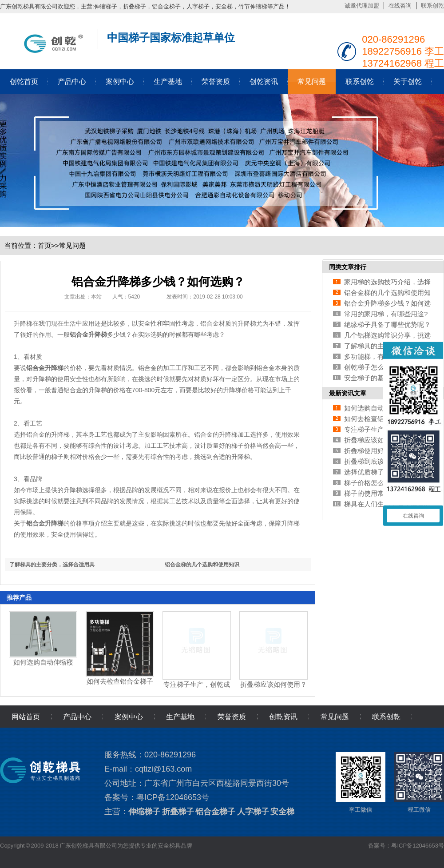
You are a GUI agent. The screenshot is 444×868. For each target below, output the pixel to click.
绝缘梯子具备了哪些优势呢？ (387, 325)
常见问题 (312, 82)
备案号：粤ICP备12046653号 (406, 846)
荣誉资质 (216, 82)
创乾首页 (24, 82)
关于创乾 (408, 82)
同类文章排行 (348, 267)
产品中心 (72, 82)
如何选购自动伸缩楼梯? (379, 408)
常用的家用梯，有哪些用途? (386, 314)
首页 (44, 245)
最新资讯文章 (348, 393)
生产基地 (168, 82)
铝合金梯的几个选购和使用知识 (202, 565)
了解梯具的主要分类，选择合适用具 (52, 565)
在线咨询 (400, 6)
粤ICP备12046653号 (173, 797)
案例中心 (120, 82)
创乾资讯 (264, 82)
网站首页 (26, 717)
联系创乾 (432, 6)
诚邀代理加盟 (362, 6)
